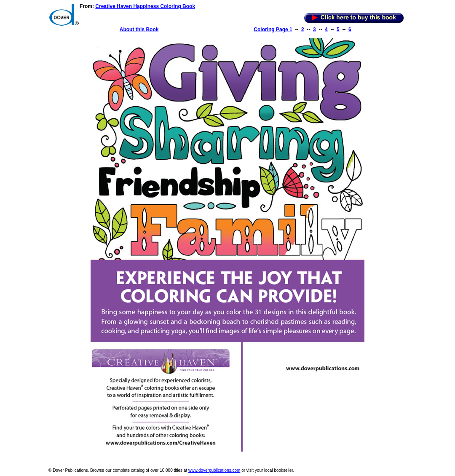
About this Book (139, 29)
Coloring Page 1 (273, 29)
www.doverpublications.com (214, 470)
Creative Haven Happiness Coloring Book (145, 6)
